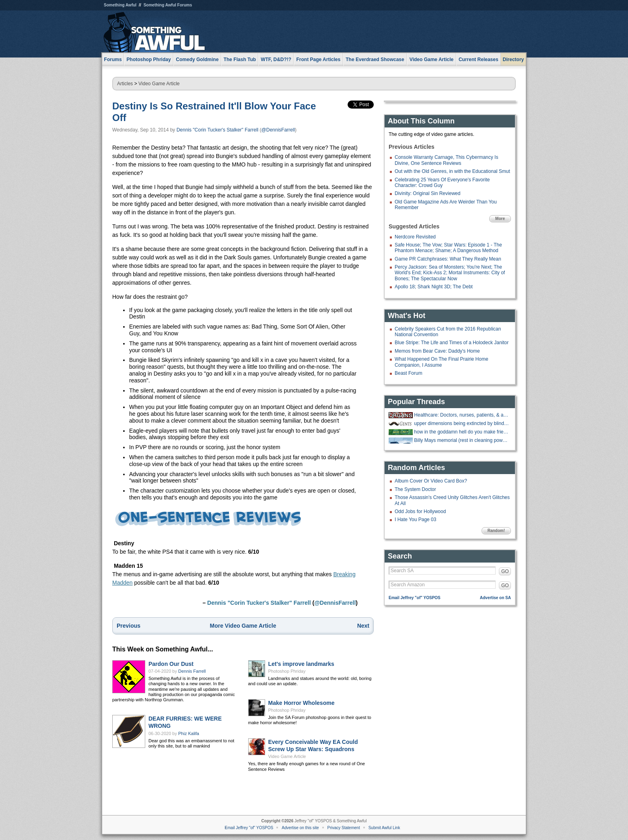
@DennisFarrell (278, 130)
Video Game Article (159, 84)
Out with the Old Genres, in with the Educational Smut (452, 171)
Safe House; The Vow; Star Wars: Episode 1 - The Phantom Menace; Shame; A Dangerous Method (448, 248)
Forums (113, 60)
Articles (125, 84)
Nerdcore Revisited (415, 237)
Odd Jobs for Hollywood (420, 511)
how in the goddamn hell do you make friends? (461, 432)
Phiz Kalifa (189, 733)
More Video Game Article (243, 626)
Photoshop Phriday (287, 671)
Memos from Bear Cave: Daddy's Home (437, 351)
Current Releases (479, 60)
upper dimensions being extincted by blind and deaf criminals (461, 423)
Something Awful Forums (168, 5)
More (500, 219)
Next (363, 626)
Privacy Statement (344, 828)
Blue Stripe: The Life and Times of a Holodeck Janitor (452, 343)
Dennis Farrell (192, 671)
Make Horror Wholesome (302, 703)
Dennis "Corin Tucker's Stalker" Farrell (218, 130)
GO (505, 571)
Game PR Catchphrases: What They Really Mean (448, 259)
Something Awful (120, 5)
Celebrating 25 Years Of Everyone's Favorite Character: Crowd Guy (442, 183)
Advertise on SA (495, 598)
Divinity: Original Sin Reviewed (427, 193)
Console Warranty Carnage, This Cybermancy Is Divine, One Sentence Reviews (446, 160)
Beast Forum (409, 373)
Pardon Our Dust (171, 664)
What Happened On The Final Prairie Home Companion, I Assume (442, 362)
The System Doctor (415, 489)
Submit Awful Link (384, 828)
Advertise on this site (300, 828)
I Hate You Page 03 (415, 520)
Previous (129, 626)
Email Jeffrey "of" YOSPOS (415, 598)
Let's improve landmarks (301, 664)
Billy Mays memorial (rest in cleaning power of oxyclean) (461, 440)
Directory (514, 60)
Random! (496, 531)
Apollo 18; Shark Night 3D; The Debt (434, 287)
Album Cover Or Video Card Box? (431, 481)
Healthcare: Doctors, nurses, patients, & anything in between (461, 415)
